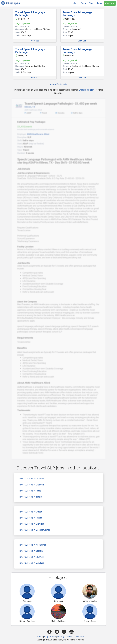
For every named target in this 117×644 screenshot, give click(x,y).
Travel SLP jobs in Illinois (30, 497)
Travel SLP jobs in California (31, 479)
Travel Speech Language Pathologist (30, 14)
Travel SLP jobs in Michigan (31, 524)
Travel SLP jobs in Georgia (31, 551)
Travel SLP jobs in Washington (32, 545)
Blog (46, 637)
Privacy (61, 637)
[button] (83, 3)
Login (100, 3)
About (40, 637)
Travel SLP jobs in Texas (30, 491)
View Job (35, 41)
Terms (53, 637)
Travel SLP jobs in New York (31, 557)
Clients (69, 637)
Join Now (110, 3)
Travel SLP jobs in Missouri (31, 485)
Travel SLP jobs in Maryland (31, 563)
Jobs (76, 3)
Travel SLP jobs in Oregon (30, 512)
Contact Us (79, 637)
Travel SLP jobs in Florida (30, 518)
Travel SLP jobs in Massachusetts (34, 530)
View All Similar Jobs (59, 84)
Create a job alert (86, 90)
